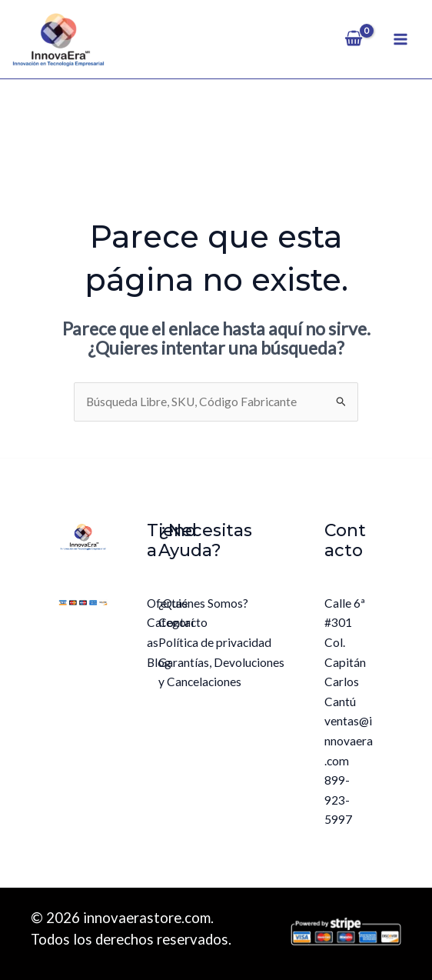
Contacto (183, 622)
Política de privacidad (215, 642)
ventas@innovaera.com (349, 740)
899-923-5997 (338, 800)
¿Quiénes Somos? (203, 603)
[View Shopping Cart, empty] (354, 39)
